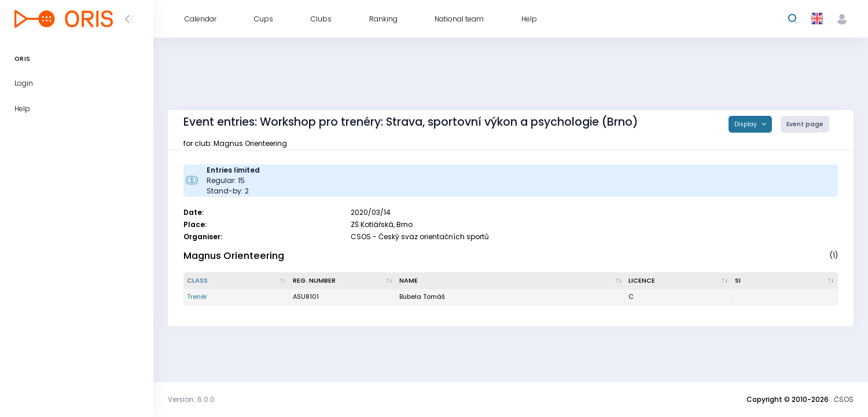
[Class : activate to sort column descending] (237, 281)
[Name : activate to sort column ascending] (511, 281)
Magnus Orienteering (234, 256)
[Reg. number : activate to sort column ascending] (343, 281)
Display (746, 124)
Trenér (197, 297)
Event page (805, 124)
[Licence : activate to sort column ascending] (678, 281)
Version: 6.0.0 (191, 399)
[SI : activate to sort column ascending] (785, 281)
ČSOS (844, 399)
